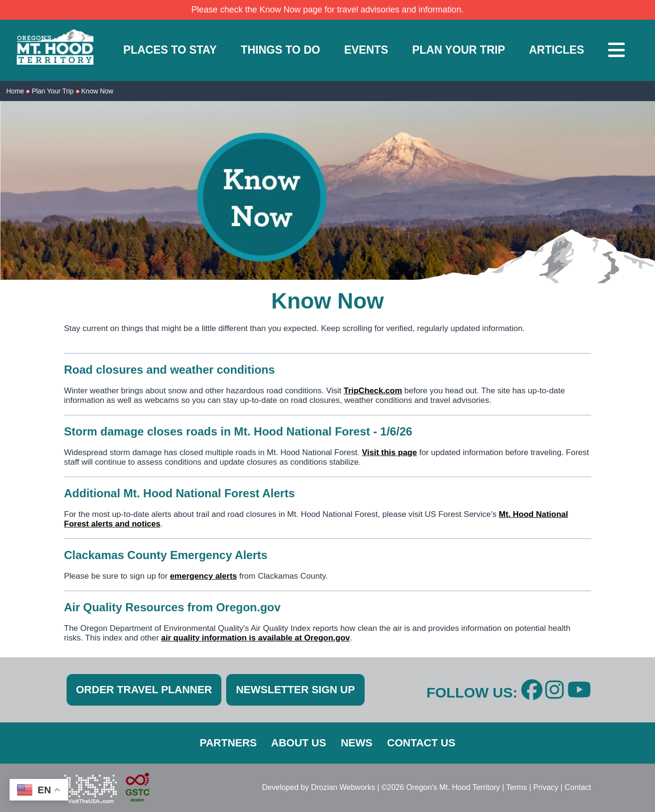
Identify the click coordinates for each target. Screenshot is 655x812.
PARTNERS (228, 743)
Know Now (98, 91)
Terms (517, 787)
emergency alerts (204, 576)
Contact (578, 787)
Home (15, 91)
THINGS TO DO (280, 50)
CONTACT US (421, 743)
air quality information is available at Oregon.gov (255, 638)
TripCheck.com (373, 391)
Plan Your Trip (52, 91)
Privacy (546, 787)
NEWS (356, 743)
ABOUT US (299, 743)
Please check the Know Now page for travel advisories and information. (327, 10)
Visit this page (389, 452)
